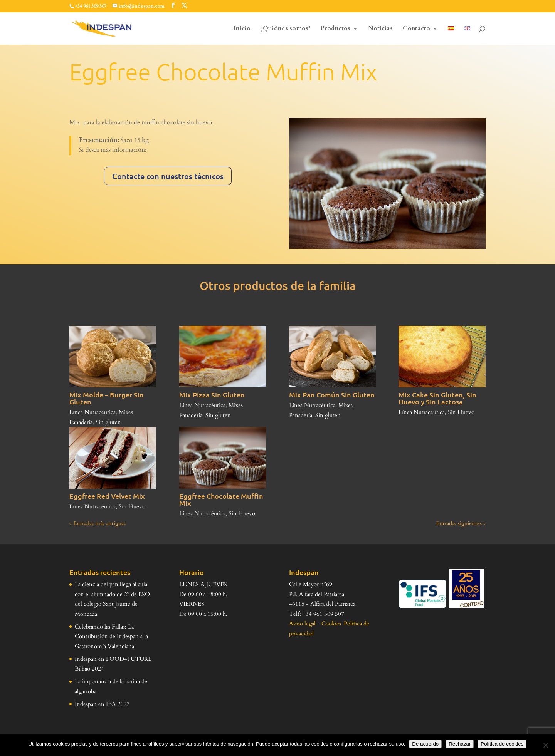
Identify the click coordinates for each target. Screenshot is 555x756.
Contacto (416, 29)
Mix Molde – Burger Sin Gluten (107, 398)
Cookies (331, 624)
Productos (336, 29)
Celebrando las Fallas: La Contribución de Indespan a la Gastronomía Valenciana (111, 636)
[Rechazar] (545, 745)
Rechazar (460, 744)
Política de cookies (502, 744)
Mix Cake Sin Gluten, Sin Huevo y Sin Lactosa (437, 398)
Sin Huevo (461, 412)
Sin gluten (108, 422)
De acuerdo (425, 744)
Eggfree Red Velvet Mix (107, 496)
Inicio (242, 29)
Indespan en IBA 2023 (102, 704)
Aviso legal (302, 624)
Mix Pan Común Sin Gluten (332, 395)
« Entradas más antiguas (98, 523)
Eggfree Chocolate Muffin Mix (221, 499)
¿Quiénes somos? (286, 29)
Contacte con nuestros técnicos (168, 176)
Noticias (380, 29)
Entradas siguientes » (461, 523)
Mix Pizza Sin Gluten (212, 395)
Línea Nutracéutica (92, 412)
